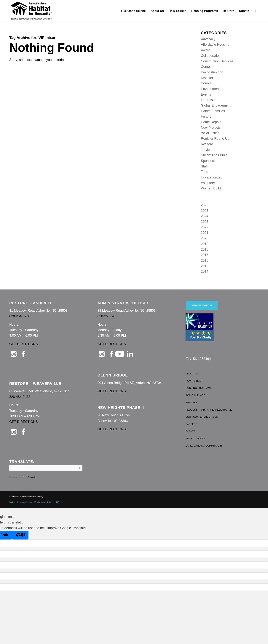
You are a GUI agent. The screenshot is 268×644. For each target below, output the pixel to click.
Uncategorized (212, 177)
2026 (205, 205)
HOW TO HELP (194, 381)
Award (206, 50)
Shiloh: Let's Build (214, 155)
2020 (205, 238)
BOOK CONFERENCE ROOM (202, 417)
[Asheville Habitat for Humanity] (31, 11)
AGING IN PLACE (195, 395)
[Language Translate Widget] (46, 468)
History (206, 116)
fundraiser (208, 100)
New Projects (211, 128)
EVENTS (190, 431)
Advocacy (208, 39)
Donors (206, 83)
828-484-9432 (20, 397)
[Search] (255, 11)
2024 (205, 216)
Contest (207, 67)
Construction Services (217, 61)
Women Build (211, 188)
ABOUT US (192, 374)
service (206, 150)
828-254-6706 (20, 316)
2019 (205, 244)
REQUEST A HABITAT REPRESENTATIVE (209, 410)
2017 (205, 255)
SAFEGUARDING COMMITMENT (204, 446)
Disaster (207, 78)
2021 (205, 233)
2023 (205, 222)
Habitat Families (213, 111)
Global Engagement (216, 105)
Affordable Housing (215, 45)
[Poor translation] (20, 535)
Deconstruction (212, 72)
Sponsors (208, 161)
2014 (205, 271)
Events (206, 94)
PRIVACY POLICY (196, 438)
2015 (205, 266)
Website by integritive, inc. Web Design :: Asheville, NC (34, 502)
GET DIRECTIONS (24, 344)
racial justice (210, 133)
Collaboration (211, 56)
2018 (205, 249)
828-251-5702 (108, 316)
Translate (28, 477)
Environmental (212, 89)
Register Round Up (215, 139)
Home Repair (211, 122)
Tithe (204, 172)
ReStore (207, 144)
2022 (205, 227)
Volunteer (208, 183)
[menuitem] (133, 11)
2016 (205, 260)
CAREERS (191, 424)
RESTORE (191, 402)
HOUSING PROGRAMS (199, 388)
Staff (204, 166)
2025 (205, 211)
